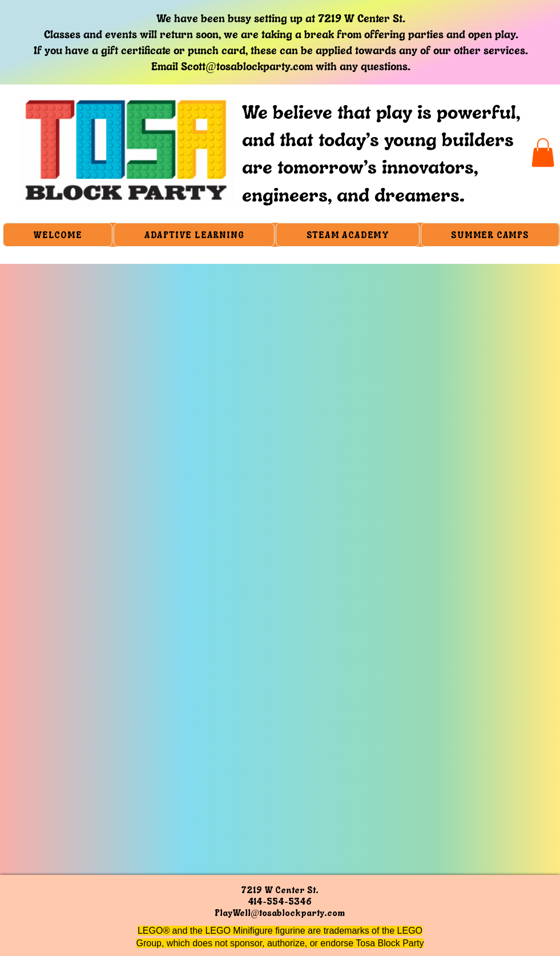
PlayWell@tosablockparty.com (280, 913)
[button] (543, 152)
